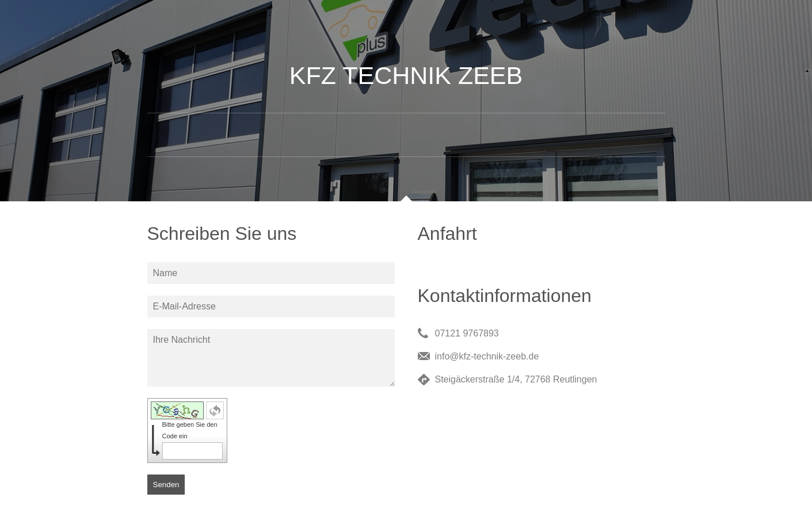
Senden (166, 485)
